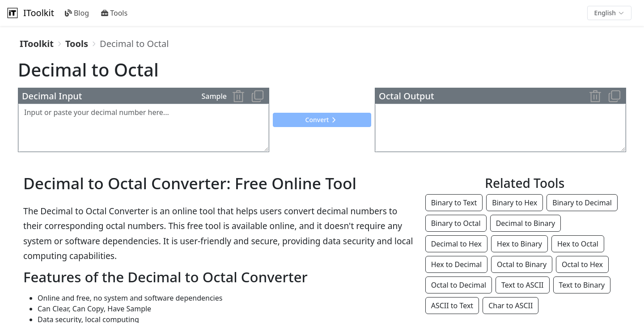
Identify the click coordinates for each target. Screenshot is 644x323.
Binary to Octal (456, 223)
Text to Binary (582, 285)
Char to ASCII (511, 306)
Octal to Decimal (459, 285)
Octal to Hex (582, 264)
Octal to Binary (522, 264)
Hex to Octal (578, 244)
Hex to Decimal (456, 264)
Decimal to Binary (526, 223)
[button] (609, 13)
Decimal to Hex (456, 244)
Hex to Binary (519, 244)
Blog (77, 13)
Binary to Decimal (582, 203)
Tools (114, 13)
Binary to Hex (515, 203)
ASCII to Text (452, 306)
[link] (37, 44)
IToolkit (30, 13)
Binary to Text (454, 203)
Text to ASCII (522, 285)
